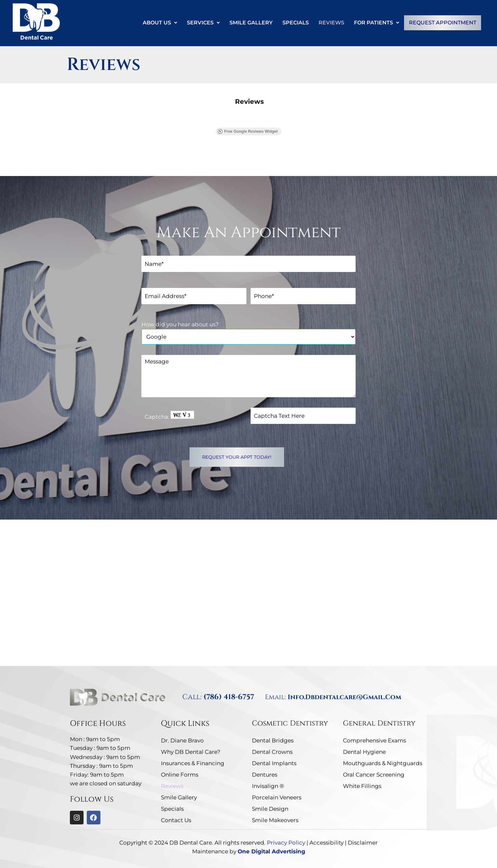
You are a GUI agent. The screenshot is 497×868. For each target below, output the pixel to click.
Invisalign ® (268, 786)
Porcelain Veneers (277, 797)
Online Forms (180, 775)
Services (203, 23)
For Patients (376, 23)
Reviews (331, 23)
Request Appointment (442, 23)
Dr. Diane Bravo (182, 740)
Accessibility (327, 843)
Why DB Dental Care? (191, 752)
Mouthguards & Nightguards (383, 763)
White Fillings (362, 786)
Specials (295, 23)
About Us (160, 23)
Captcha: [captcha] (169, 415)
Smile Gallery (251, 23)
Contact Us (176, 820)
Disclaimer (363, 843)
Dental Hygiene (364, 752)
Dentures (265, 775)
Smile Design (270, 809)
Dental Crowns (272, 752)
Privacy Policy (286, 843)
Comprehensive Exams (374, 740)
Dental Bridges (273, 740)
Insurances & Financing (193, 763)
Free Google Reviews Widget (248, 131)
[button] (160, 23)
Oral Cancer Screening (374, 775)
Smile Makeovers (275, 820)
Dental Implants (274, 763)
